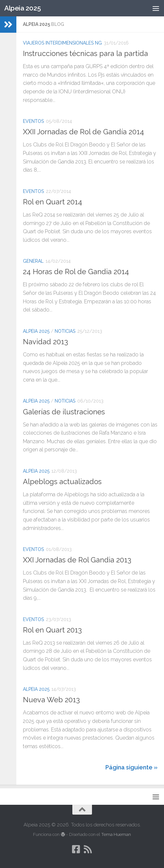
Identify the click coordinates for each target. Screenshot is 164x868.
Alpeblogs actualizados (62, 481)
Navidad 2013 (46, 342)
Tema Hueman (116, 834)
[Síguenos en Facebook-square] (76, 849)
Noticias (65, 331)
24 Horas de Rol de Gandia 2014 (76, 272)
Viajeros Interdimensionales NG (62, 43)
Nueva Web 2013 (51, 700)
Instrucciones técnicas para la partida (85, 53)
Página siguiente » (131, 767)
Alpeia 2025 (23, 8)
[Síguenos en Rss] (88, 849)
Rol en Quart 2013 (52, 630)
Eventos (33, 121)
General (33, 261)
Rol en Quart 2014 (53, 202)
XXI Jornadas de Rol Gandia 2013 (77, 560)
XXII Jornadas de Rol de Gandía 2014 (83, 132)
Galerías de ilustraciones (64, 412)
